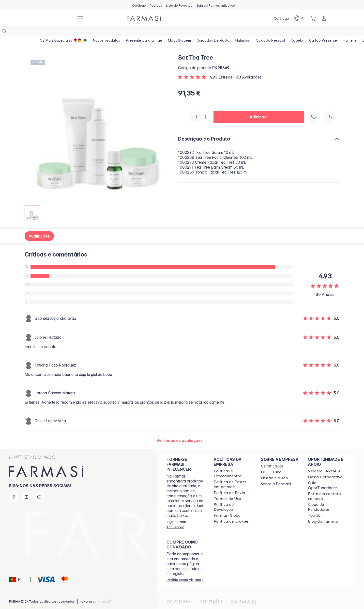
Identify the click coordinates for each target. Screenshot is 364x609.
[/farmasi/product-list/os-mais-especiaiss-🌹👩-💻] (64, 32)
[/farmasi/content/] (231, 512)
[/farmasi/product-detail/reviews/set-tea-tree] (182, 431)
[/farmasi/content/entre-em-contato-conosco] (327, 486)
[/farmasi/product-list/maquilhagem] (182, 32)
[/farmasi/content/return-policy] (233, 497)
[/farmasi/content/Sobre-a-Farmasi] (276, 474)
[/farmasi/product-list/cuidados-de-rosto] (217, 32)
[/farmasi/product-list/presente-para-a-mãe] (146, 32)
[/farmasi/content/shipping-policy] (229, 483)
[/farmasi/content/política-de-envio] (227, 489)
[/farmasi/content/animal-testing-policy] (233, 475)
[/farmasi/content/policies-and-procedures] (233, 464)
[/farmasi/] (54, 18)
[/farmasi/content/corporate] (228, 506)
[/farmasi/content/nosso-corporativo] (325, 467)
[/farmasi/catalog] (139, 5)
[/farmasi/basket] (313, 18)
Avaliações (39, 226)
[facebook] (14, 487)
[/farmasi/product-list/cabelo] (303, 32)
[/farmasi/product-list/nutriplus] (247, 32)
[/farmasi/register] (156, 5)
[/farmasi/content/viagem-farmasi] (324, 461)
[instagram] (27, 487)
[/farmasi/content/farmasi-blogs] (323, 512)
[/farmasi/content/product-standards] (272, 456)
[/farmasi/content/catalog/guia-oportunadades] (327, 476)
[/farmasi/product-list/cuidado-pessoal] (276, 32)
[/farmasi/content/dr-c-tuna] (271, 462)
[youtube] (39, 487)
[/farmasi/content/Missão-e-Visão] (274, 468)
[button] (261, 107)
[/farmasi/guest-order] (185, 570)
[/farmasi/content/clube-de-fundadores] (327, 497)
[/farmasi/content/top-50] (314, 506)
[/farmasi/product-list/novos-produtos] (108, 32)
